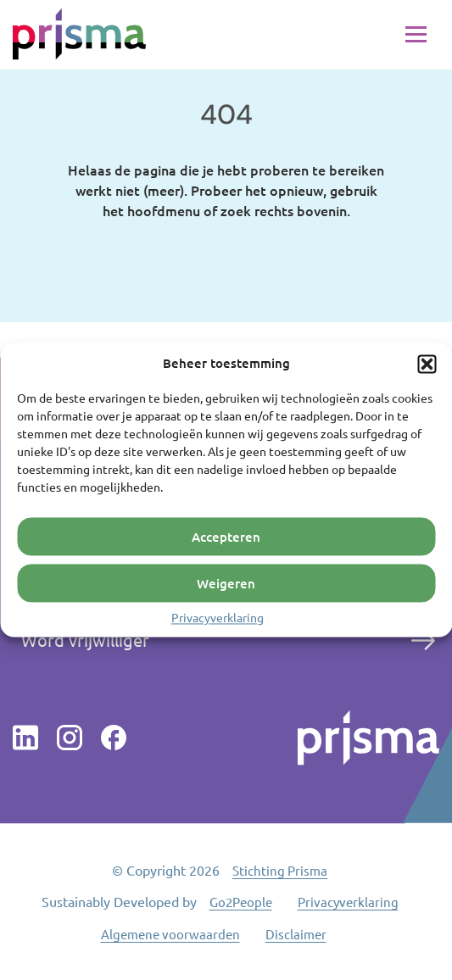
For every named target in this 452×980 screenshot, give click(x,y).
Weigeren (226, 583)
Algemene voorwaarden (170, 934)
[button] (427, 364)
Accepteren (226, 537)
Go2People (241, 902)
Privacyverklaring (218, 617)
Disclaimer (296, 934)
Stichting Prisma (280, 870)
